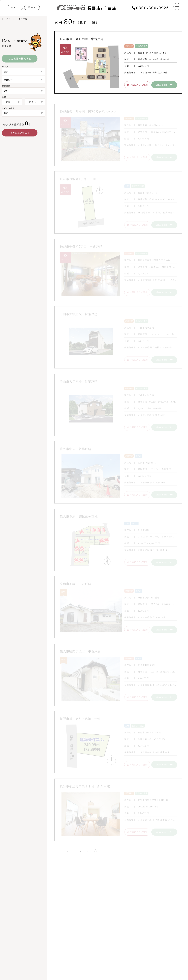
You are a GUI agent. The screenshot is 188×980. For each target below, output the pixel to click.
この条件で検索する (20, 59)
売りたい (16, 8)
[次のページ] (91, 851)
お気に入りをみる (20, 133)
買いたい (34, 8)
